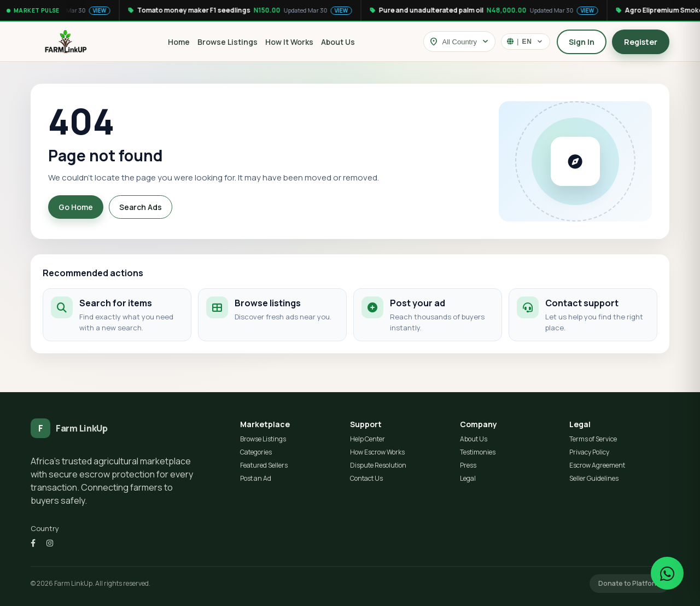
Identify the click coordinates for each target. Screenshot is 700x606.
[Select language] (526, 42)
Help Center (367, 439)
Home (179, 42)
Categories (256, 452)
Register (641, 42)
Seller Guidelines (594, 478)
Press (468, 465)
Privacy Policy (589, 452)
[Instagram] (50, 543)
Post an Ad (256, 478)
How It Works (289, 42)
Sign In (582, 42)
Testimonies (478, 452)
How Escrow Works (377, 452)
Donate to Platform (629, 583)
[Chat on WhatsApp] (667, 573)
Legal (468, 478)
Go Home (76, 207)
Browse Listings (227, 42)
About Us (338, 42)
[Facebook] (33, 543)
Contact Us (366, 478)
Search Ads (141, 207)
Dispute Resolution (378, 465)
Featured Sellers (264, 465)
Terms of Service (593, 439)
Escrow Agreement (597, 465)
